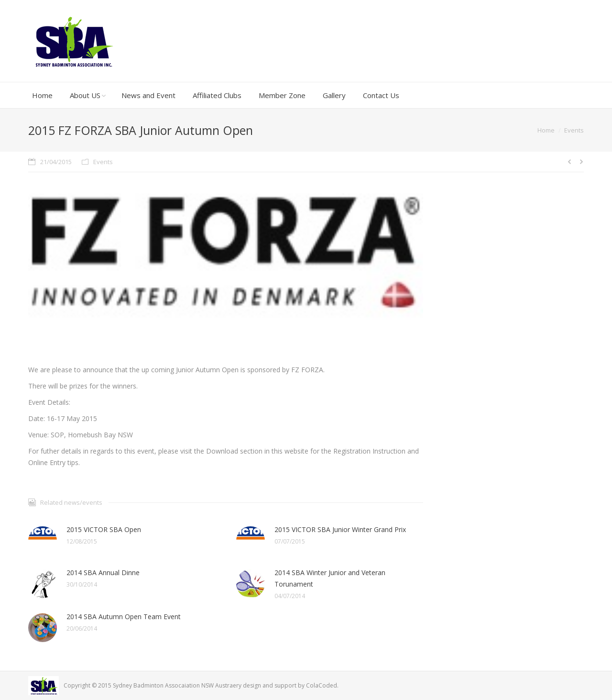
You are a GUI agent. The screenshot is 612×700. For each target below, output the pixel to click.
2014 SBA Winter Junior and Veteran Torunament (330, 578)
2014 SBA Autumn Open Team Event (124, 617)
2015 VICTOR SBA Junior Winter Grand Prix (340, 529)
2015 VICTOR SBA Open (104, 529)
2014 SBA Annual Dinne (103, 572)
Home (546, 130)
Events (574, 130)
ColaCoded (322, 685)
